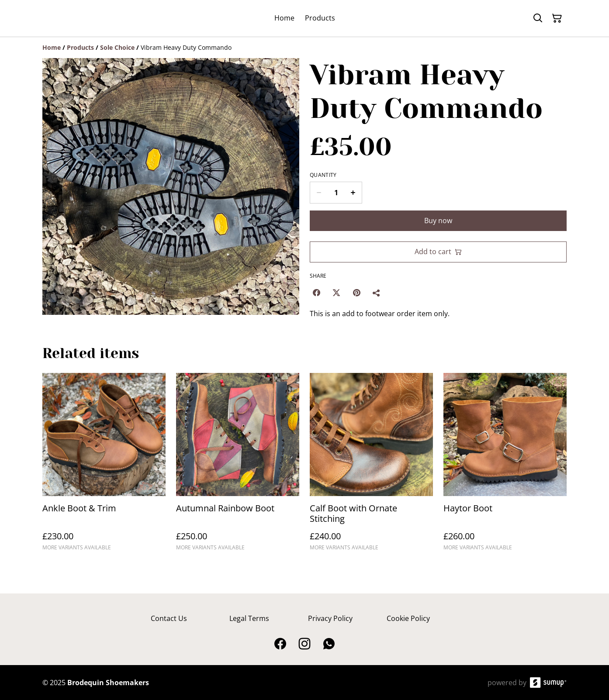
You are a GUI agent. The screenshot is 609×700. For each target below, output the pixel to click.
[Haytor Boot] (505, 466)
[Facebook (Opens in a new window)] (316, 293)
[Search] (538, 18)
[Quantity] (336, 193)
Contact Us (169, 618)
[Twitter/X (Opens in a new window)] (336, 293)
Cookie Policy (408, 618)
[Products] (80, 47)
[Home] (52, 47)
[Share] (377, 293)
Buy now (438, 221)
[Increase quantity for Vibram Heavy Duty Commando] (353, 193)
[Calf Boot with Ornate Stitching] (371, 466)
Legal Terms (249, 618)
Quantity (323, 175)
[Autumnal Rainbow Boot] (238, 466)
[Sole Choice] (117, 47)
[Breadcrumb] (304, 48)
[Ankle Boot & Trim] (104, 466)
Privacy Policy (330, 618)
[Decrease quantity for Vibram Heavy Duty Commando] (319, 193)
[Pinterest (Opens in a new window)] (356, 293)
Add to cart (438, 252)
